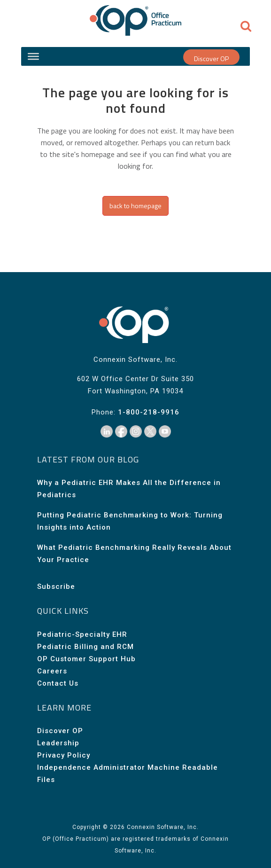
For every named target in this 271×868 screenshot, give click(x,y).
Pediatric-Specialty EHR (82, 634)
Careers (52, 671)
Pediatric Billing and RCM (85, 647)
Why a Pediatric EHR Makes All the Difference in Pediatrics (129, 489)
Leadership (58, 743)
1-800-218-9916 (149, 412)
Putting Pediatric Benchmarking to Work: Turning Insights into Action (130, 521)
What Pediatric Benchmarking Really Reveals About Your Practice (134, 554)
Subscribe (56, 586)
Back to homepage (135, 206)
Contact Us (58, 683)
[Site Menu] (33, 56)
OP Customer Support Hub (86, 659)
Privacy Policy (64, 755)
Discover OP (211, 59)
